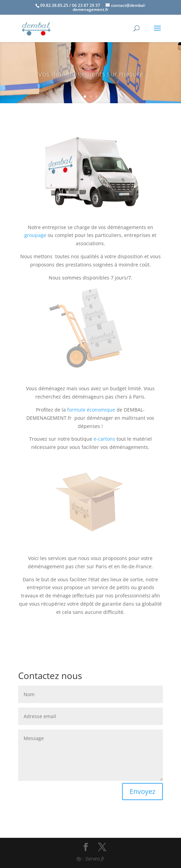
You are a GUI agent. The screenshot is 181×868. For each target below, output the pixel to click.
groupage (35, 235)
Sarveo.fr (95, 859)
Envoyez (142, 791)
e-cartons (104, 439)
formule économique (91, 410)
